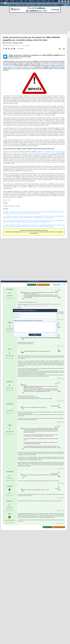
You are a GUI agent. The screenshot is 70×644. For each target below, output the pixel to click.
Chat (26, 1)
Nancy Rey (17, 46)
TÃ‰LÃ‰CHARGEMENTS (31, 5)
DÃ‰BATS (44, 5)
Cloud (21, 3)
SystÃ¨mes (67, 3)
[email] (39, 317)
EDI (44, 3)
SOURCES (39, 5)
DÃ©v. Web (39, 3)
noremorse (10, 501)
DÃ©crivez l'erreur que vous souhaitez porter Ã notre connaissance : (35, 326)
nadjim (10, 425)
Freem (10, 349)
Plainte (9, 200)
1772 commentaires (26, 46)
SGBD (54, 3)
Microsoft (31, 3)
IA (24, 3)
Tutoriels (12, 1)
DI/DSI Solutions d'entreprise (13, 3)
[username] (39, 314)
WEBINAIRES (18, 5)
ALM (27, 3)
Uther (10, 514)
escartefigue (10, 289)
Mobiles (62, 3)
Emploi (38, 1)
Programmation (49, 3)
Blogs (21, 1)
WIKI (48, 5)
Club (53, 1)
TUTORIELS (9, 5)
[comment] (35, 327)
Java (35, 3)
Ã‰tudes (43, 1)
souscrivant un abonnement (30, 232)
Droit (49, 1)
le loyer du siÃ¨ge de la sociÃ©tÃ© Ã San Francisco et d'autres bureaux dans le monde (31, 153)
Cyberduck (10, 382)
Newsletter (32, 1)
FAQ (17, 1)
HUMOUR (55, 5)
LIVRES (23, 5)
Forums (6, 1)
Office (58, 3)
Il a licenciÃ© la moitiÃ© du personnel (52, 152)
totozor (10, 322)
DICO (51, 5)
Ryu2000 (10, 486)
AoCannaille (10, 404)
